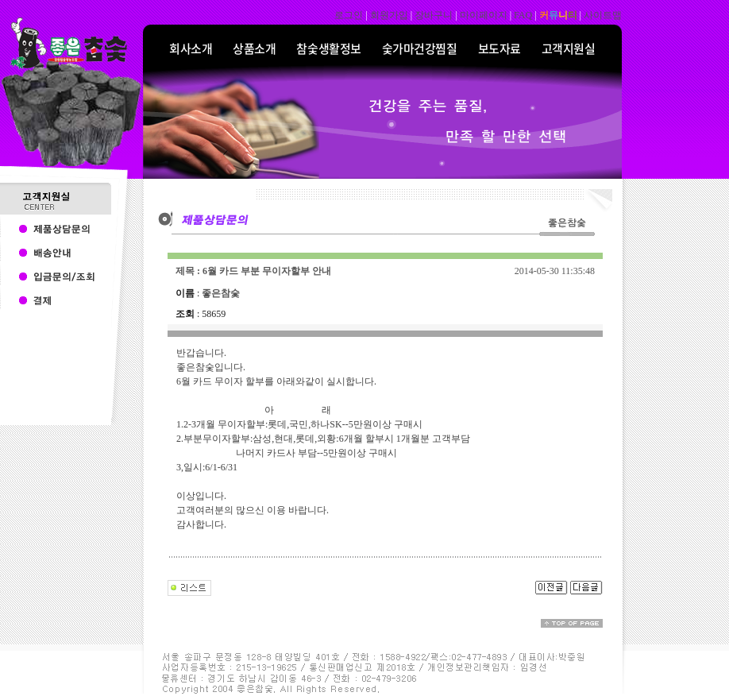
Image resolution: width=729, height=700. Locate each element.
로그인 (349, 15)
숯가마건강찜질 (420, 48)
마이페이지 (484, 15)
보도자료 (499, 48)
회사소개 (191, 48)
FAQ (523, 15)
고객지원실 (569, 48)
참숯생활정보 (328, 48)
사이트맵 (603, 15)
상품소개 (254, 48)
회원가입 (389, 15)
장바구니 (434, 15)
